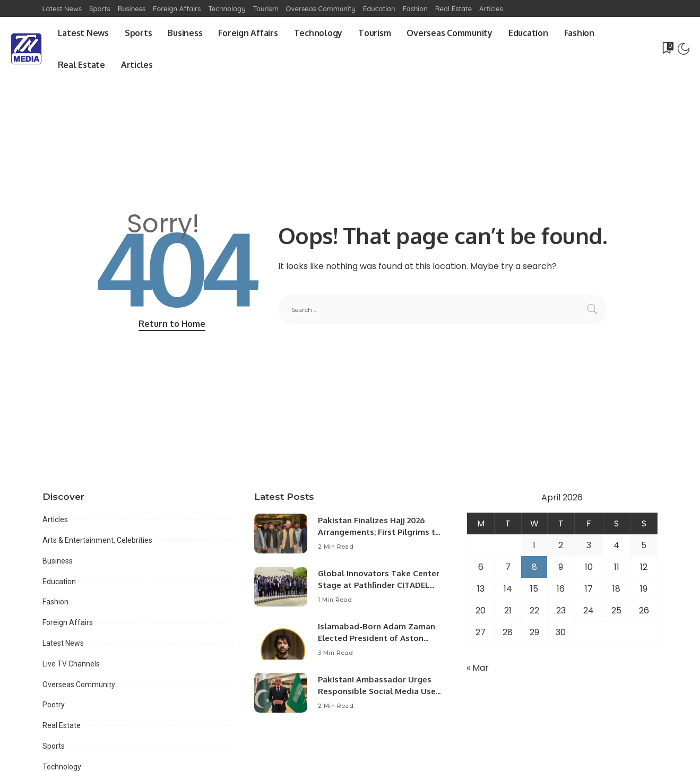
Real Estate (62, 725)
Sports (54, 746)
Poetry (54, 705)
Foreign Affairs (68, 622)
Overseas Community (79, 685)
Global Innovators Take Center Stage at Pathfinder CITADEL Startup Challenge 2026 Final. (379, 585)
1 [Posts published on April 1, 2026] (534, 545)
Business (58, 561)
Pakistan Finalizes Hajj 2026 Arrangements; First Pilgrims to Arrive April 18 (379, 532)
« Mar (478, 668)
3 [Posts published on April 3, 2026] (589, 545)
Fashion (55, 602)
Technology (62, 767)
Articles (55, 519)
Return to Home (172, 324)
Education (59, 582)
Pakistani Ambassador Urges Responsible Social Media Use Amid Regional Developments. (377, 691)
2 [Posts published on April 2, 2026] (561, 545)
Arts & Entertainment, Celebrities (97, 540)
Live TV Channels (71, 664)
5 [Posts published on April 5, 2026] (644, 545)
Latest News (63, 643)
